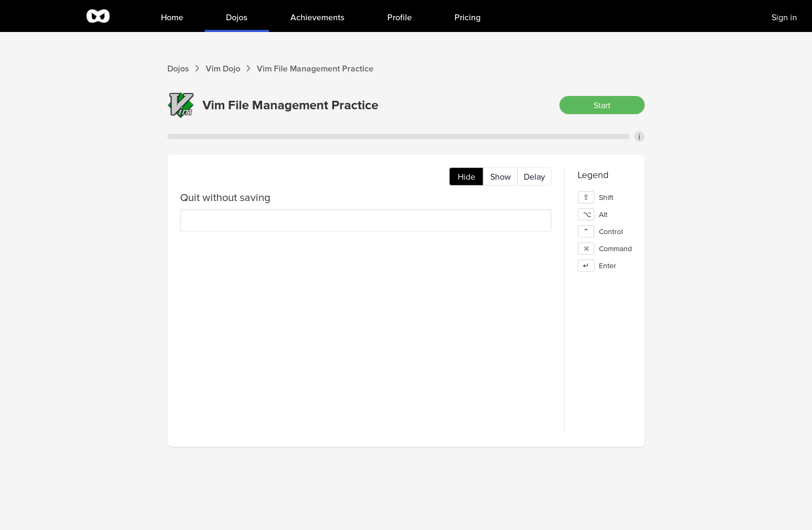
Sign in (784, 17)
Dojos (178, 68)
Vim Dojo (223, 68)
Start (602, 105)
